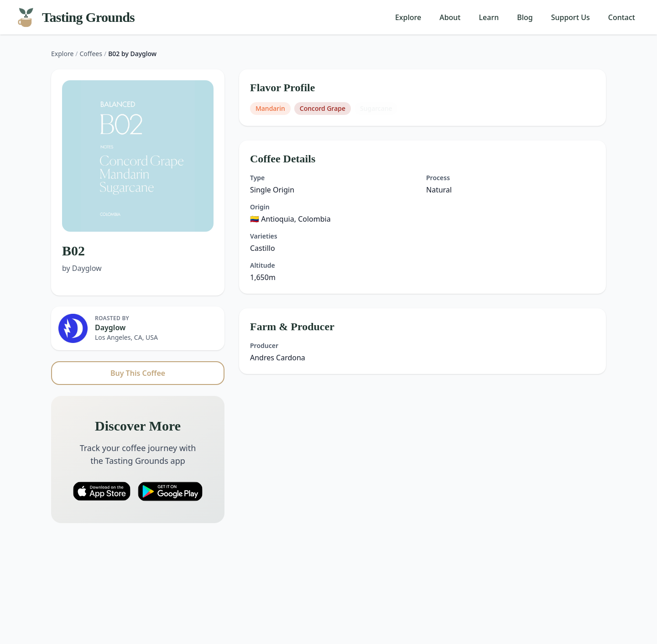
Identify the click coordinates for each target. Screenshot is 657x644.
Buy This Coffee (138, 373)
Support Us (571, 17)
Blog (525, 17)
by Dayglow (82, 268)
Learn (489, 17)
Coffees (91, 54)
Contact (622, 17)
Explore (408, 17)
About (450, 17)
